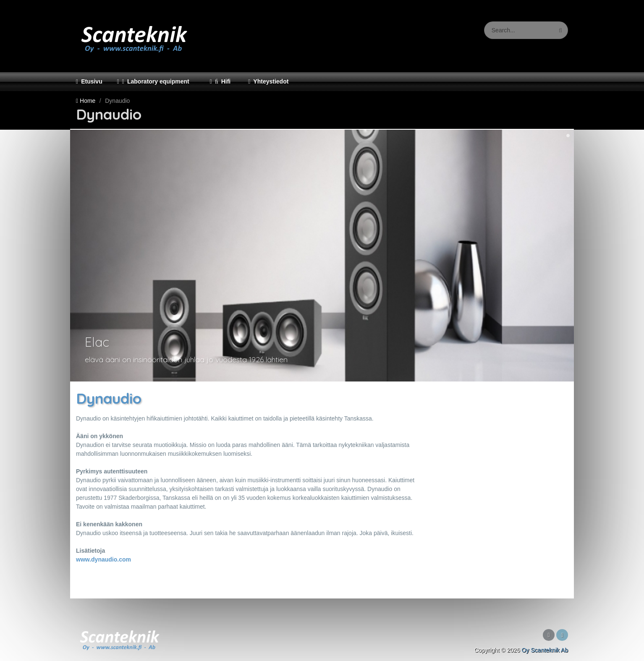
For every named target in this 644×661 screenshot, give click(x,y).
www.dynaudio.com (103, 559)
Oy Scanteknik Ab (545, 650)
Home (88, 101)
